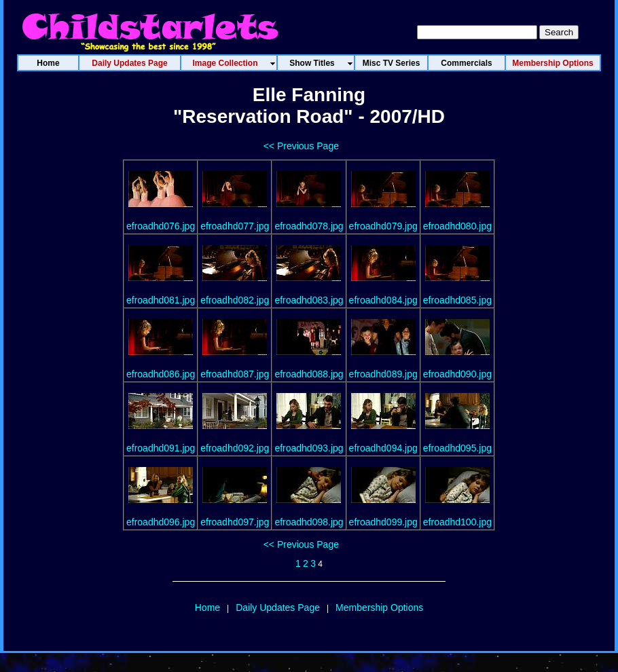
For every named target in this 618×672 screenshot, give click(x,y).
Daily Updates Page (278, 608)
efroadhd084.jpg (383, 300)
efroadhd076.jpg (161, 226)
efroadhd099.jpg (383, 522)
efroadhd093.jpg (309, 448)
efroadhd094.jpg (383, 448)
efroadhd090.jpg (457, 374)
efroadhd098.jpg (309, 522)
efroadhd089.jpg (383, 374)
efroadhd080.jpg (457, 226)
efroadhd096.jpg (161, 522)
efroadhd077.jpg (235, 226)
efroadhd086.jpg (161, 374)
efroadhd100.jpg (457, 522)
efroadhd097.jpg (235, 522)
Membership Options (379, 608)
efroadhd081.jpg (161, 300)
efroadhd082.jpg (235, 300)
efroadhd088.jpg (309, 374)
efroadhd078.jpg (309, 226)
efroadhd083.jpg (309, 300)
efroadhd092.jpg (235, 448)
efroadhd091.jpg (161, 448)
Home (207, 608)
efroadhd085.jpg (457, 300)
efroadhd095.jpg (457, 448)
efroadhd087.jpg (235, 374)
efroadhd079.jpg (383, 226)
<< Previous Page (301, 146)
